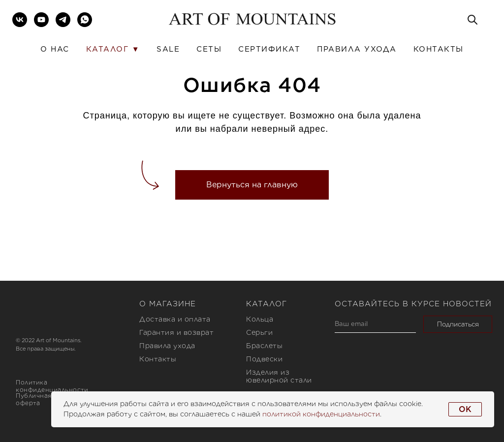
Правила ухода (357, 49)
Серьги (259, 332)
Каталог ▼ (113, 49)
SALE (168, 49)
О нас (55, 49)
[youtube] (41, 20)
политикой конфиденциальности (321, 414)
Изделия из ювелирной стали (279, 376)
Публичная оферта (34, 399)
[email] (375, 324)
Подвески (264, 359)
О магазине (168, 304)
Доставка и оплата (175, 319)
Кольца (260, 319)
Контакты (439, 49)
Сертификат (269, 49)
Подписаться (458, 324)
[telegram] (63, 20)
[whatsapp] (85, 20)
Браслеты (264, 346)
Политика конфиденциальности (52, 386)
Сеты (209, 49)
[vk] (20, 20)
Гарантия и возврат (176, 332)
